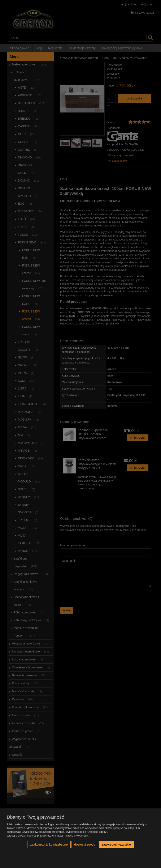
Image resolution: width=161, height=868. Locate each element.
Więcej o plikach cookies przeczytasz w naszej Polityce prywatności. (48, 836)
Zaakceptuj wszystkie (116, 844)
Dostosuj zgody (85, 844)
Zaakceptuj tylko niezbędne (49, 844)
